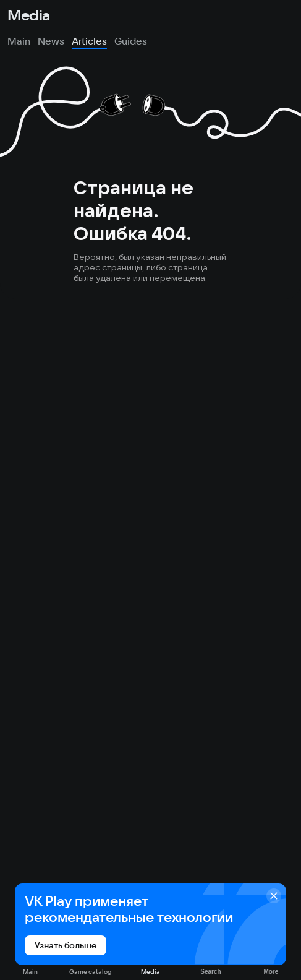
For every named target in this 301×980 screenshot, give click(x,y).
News (51, 41)
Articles (89, 41)
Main (19, 41)
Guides (131, 41)
